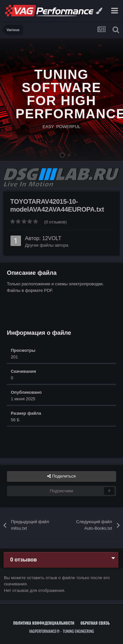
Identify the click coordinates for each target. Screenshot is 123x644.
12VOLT (52, 238)
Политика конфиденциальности (44, 623)
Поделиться (61, 476)
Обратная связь (95, 623)
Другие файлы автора (47, 245)
